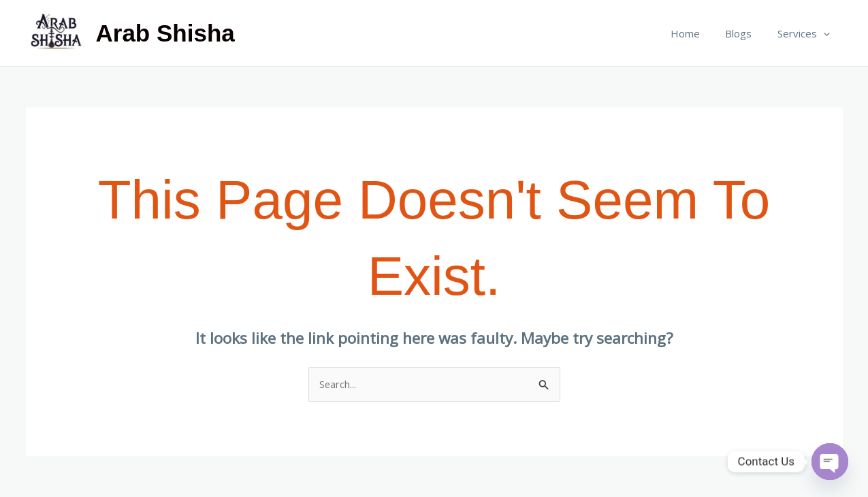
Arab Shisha (165, 33)
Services (806, 33)
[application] (826, 33)
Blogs (746, 33)
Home (698, 33)
